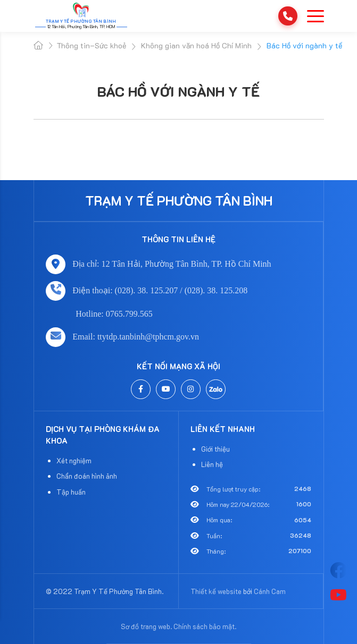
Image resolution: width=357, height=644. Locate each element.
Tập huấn (71, 492)
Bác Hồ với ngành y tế (178, 91)
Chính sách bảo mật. (205, 626)
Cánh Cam (270, 591)
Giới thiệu (215, 449)
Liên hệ (212, 464)
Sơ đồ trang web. (146, 626)
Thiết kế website (216, 591)
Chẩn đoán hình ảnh (87, 476)
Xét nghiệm (74, 460)
